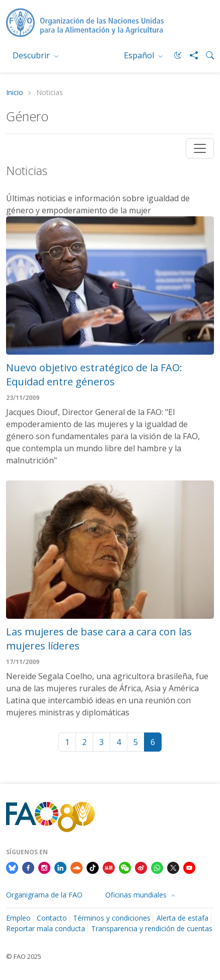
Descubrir (32, 55)
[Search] (206, 55)
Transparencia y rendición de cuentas (152, 928)
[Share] (190, 55)
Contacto (52, 918)
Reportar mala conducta (46, 928)
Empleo (18, 918)
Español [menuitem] (140, 55)
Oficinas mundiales (137, 895)
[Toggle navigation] (200, 148)
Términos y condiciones (112, 918)
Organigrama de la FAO (44, 895)
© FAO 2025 (24, 956)
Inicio (15, 93)
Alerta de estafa (182, 918)
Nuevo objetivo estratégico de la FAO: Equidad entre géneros (94, 375)
